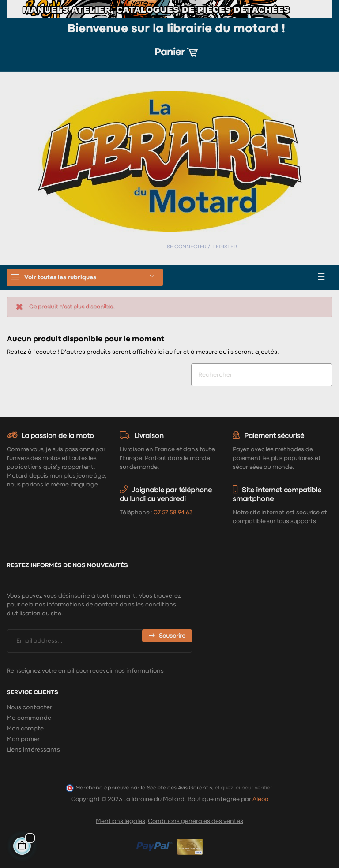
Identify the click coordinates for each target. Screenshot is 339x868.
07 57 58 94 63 (173, 513)
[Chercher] (262, 375)
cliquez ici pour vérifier (244, 788)
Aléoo (260, 799)
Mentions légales (121, 821)
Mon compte (25, 729)
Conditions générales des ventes (196, 821)
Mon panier (23, 739)
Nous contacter (29, 707)
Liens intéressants (33, 750)
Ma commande (29, 718)
